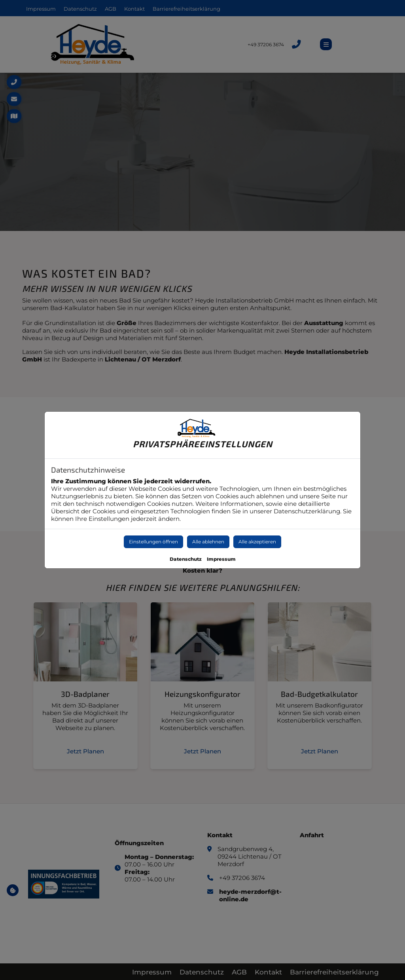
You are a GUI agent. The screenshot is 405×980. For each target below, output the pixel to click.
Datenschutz (186, 559)
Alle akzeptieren (257, 542)
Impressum (221, 559)
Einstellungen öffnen (153, 542)
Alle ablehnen (208, 542)
